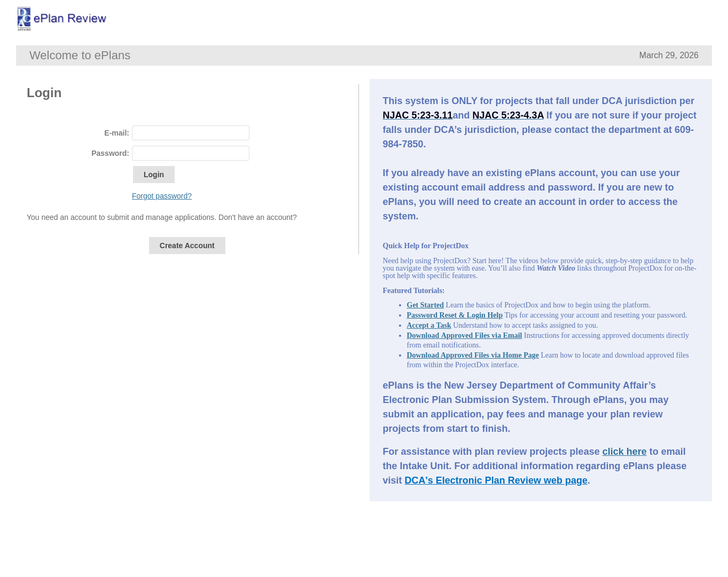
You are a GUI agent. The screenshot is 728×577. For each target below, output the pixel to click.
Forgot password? (162, 196)
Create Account (187, 246)
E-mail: (117, 133)
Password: (110, 153)
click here (625, 452)
